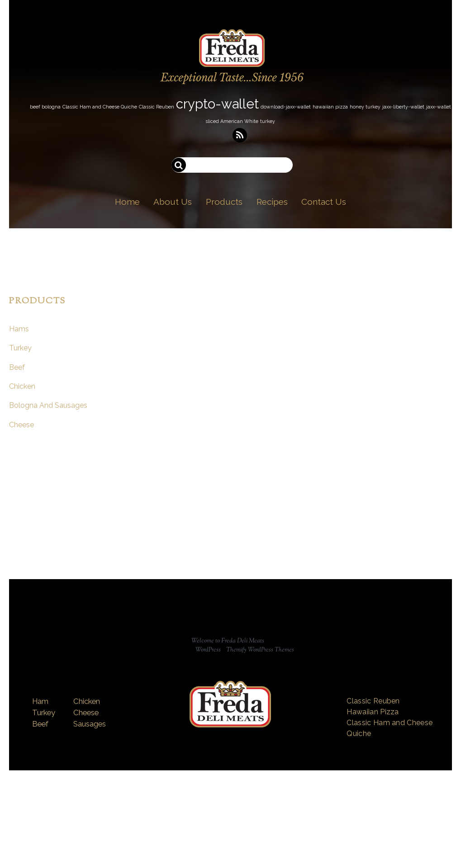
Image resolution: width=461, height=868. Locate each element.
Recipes (272, 202)
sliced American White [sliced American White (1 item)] (232, 121)
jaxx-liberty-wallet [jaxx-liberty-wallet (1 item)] (403, 107)
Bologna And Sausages (48, 405)
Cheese (21, 425)
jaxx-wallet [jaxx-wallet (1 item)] (439, 107)
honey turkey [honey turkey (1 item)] (365, 107)
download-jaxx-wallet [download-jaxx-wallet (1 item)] (286, 107)
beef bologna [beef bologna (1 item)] (45, 107)
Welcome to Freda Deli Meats (228, 641)
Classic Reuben (373, 701)
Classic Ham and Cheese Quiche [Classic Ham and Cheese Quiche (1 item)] (100, 107)
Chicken (22, 386)
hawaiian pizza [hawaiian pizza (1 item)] (330, 107)
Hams (19, 329)
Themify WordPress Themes (260, 650)
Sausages (90, 724)
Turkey (20, 348)
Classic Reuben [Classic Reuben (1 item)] (157, 107)
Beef (17, 367)
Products (224, 202)
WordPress (208, 650)
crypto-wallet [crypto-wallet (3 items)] (217, 104)
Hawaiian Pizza (373, 712)
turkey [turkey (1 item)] (268, 121)
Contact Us (324, 202)
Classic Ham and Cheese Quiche (390, 728)
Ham (40, 701)
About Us (173, 202)
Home (127, 202)
